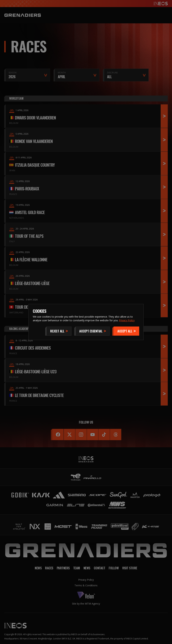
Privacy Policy (127, 320)
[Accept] (126, 331)
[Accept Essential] (92, 331)
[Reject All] (58, 331)
